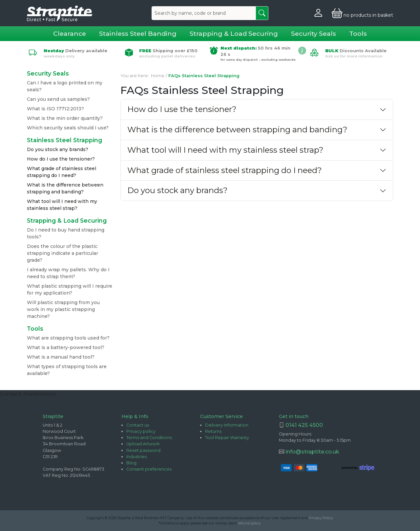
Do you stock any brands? (58, 149)
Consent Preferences (28, 394)
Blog (131, 463)
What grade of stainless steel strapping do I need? (225, 170)
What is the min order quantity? (65, 118)
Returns (213, 431)
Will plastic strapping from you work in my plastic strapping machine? (63, 309)
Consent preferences (149, 469)
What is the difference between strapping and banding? (237, 130)
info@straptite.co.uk (312, 452)
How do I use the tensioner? (61, 159)
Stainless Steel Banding (138, 33)
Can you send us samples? (58, 99)
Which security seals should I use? (68, 128)
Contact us (138, 425)
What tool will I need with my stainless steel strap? (225, 150)
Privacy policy (141, 431)
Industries (136, 457)
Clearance (70, 33)
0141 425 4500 (304, 425)
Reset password (143, 450)
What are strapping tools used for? (68, 338)
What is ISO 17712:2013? (55, 109)
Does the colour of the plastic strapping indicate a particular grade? (63, 253)
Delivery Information (227, 425)
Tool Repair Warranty (227, 438)
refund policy (249, 523)
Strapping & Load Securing (234, 33)
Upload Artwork (143, 444)
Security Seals (314, 33)
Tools (358, 33)
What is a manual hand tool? (61, 357)
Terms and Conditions (149, 438)
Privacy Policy (321, 518)
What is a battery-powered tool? (66, 347)
